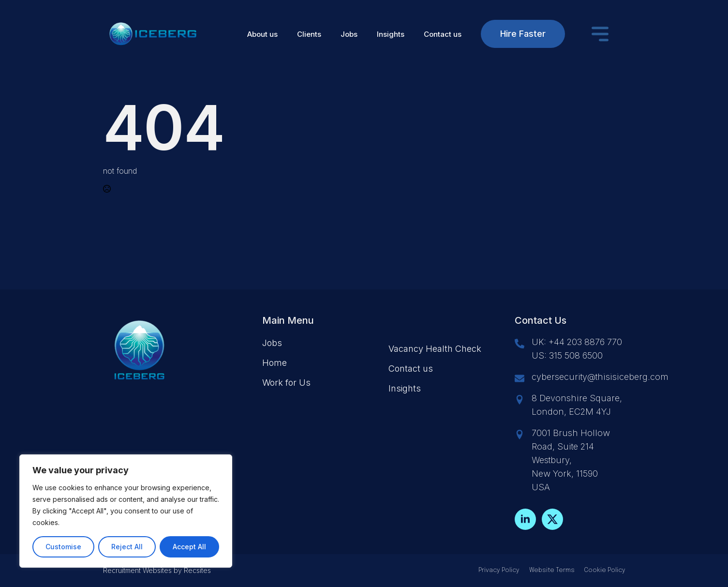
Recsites (197, 570)
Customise (63, 547)
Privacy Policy (499, 570)
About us (262, 34)
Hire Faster (523, 34)
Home (275, 363)
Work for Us (286, 383)
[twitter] (552, 519)
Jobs (349, 34)
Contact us (443, 34)
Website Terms (552, 570)
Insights (391, 34)
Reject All (127, 547)
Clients (309, 34)
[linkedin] (525, 519)
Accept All (189, 547)
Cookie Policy (605, 570)
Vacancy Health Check (435, 349)
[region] (126, 511)
